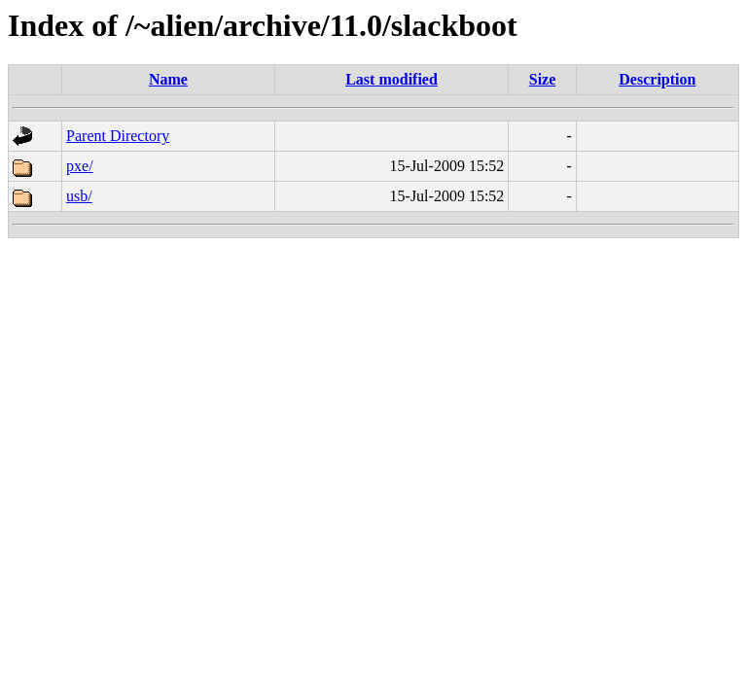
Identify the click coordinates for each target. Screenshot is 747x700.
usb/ (79, 196)
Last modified (391, 79)
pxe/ (80, 166)
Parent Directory (118, 136)
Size (543, 79)
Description (657, 79)
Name (168, 79)
